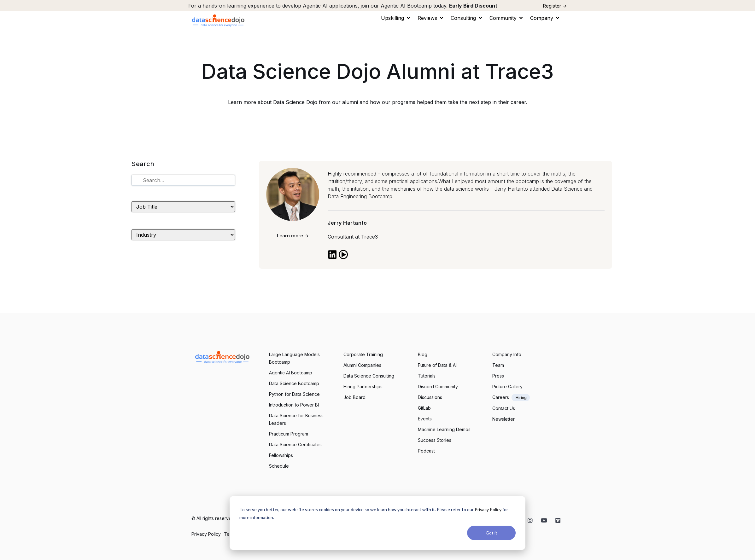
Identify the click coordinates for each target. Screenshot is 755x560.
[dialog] (377, 523)
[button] (396, 18)
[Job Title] (183, 207)
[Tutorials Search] (183, 180)
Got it (492, 533)
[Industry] (183, 235)
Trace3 (369, 237)
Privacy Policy (488, 509)
